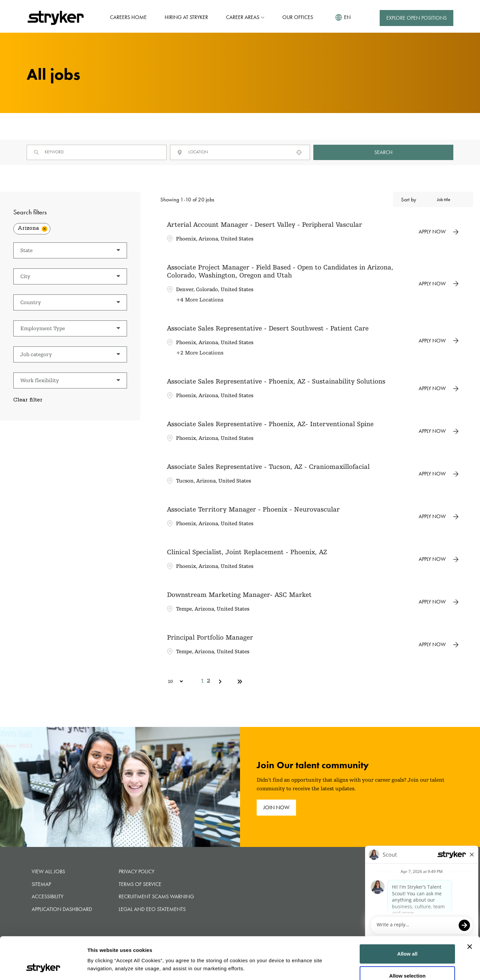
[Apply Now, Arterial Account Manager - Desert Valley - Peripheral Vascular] (439, 232)
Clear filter (28, 400)
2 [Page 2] (208, 682)
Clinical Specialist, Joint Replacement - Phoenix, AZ (247, 552)
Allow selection (407, 936)
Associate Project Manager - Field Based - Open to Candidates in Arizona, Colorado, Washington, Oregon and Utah (280, 271)
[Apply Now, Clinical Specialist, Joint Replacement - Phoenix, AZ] (439, 559)
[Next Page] (221, 682)
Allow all (407, 914)
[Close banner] (470, 907)
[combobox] (239, 152)
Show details (432, 967)
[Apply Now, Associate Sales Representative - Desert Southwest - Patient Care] (439, 341)
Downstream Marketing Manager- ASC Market (239, 595)
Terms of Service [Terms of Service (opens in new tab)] (140, 884)
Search (383, 152)
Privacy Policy (136, 871)
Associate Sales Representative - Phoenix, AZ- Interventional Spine (270, 424)
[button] (299, 152)
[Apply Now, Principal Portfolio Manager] (439, 645)
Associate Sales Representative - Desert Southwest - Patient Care (268, 328)
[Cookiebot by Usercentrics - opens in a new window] (43, 967)
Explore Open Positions (416, 18)
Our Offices (298, 17)
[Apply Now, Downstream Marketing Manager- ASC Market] (439, 602)
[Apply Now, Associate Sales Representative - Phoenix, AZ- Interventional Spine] (439, 431)
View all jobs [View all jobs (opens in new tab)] (48, 871)
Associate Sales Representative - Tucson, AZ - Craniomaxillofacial (268, 466)
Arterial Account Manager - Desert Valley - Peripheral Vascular (264, 224)
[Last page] (240, 682)
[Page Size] (172, 681)
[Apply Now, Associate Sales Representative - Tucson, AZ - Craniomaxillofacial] (439, 474)
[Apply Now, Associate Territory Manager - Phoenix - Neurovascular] (439, 517)
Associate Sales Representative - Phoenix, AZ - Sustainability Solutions (276, 381)
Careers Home (128, 17)
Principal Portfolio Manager (210, 637)
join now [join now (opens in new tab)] (276, 807)
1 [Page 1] (202, 682)
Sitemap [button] (41, 884)
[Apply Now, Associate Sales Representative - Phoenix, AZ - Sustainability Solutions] (439, 388)
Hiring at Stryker (186, 17)
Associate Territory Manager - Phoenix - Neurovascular (253, 509)
